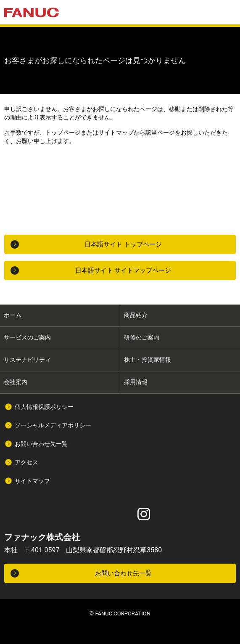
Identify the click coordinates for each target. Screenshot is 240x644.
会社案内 (16, 382)
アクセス (26, 462)
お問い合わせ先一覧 (41, 444)
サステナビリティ (27, 360)
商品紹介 (136, 315)
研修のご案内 (142, 337)
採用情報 (136, 382)
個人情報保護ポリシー (44, 407)
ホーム (13, 315)
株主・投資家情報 (148, 360)
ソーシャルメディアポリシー (53, 425)
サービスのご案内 (27, 337)
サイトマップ (32, 481)
